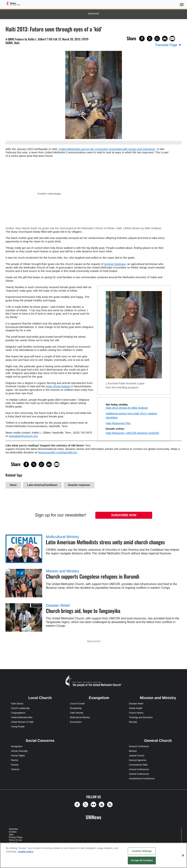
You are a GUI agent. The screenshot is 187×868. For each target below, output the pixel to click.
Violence (15, 769)
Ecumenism (76, 722)
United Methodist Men (22, 717)
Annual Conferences (139, 769)
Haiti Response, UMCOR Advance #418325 (132, 433)
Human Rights (18, 756)
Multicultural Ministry (62, 537)
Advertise (13, 829)
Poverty (15, 765)
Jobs (11, 835)
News (13, 485)
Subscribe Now (124, 515)
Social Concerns (40, 741)
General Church (158, 741)
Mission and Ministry (62, 571)
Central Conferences (139, 774)
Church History (136, 713)
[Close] (183, 855)
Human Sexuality (19, 751)
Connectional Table (138, 765)
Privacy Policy (16, 837)
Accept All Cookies (142, 860)
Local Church (40, 698)
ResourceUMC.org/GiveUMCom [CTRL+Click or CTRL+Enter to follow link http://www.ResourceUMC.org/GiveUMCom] (57, 452)
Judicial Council (136, 756)
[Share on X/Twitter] (150, 39)
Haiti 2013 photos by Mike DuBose (127, 408)
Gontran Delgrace (115, 264)
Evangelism (99, 698)
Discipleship (76, 708)
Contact (13, 832)
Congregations (18, 713)
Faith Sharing (77, 713)
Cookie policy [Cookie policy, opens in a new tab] (26, 852)
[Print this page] (165, 39)
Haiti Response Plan (118, 423)
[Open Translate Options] (168, 45)
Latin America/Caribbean (42, 485)
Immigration (17, 746)
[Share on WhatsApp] (157, 39)
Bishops (133, 751)
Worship (133, 722)
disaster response (79, 485)
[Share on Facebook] (142, 39)
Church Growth (77, 704)
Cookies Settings (142, 851)
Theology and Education (141, 717)
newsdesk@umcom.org (23, 436)
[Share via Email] (172, 39)
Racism (15, 760)
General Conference (139, 746)
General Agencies (138, 760)
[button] (78, 804)
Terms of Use (15, 840)
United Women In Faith (22, 722)
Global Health (136, 708)
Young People (18, 727)
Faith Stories (17, 704)
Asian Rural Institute (58, 386)
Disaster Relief (58, 605)
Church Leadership (20, 708)
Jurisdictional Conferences (142, 779)
